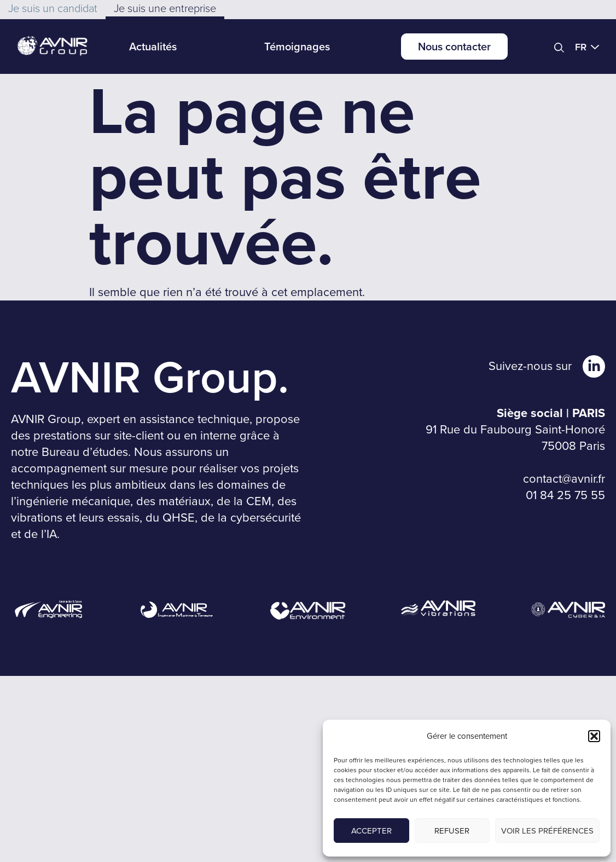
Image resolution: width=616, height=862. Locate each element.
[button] (594, 736)
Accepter (371, 831)
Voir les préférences (547, 831)
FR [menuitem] (581, 47)
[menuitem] (590, 47)
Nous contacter (454, 47)
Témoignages (297, 47)
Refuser (452, 831)
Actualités (153, 47)
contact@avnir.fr (564, 479)
